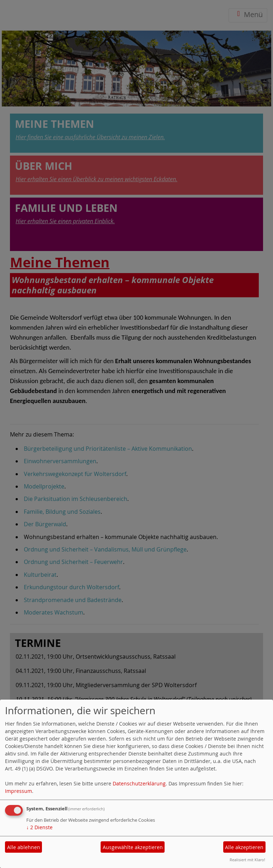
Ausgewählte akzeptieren (133, 847)
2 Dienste (39, 827)
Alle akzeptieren (244, 847)
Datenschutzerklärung (139, 783)
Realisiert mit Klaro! (247, 860)
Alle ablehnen (24, 847)
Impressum (18, 791)
